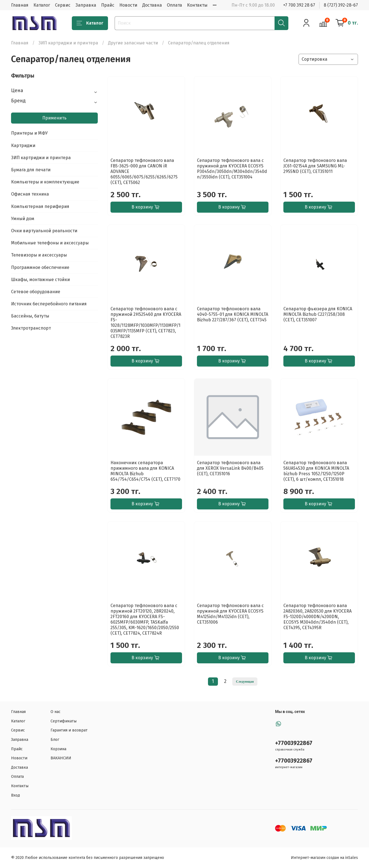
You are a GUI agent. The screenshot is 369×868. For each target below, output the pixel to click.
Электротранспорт (31, 328)
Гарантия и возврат (69, 730)
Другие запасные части (133, 43)
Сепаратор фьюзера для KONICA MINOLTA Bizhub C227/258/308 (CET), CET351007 (318, 314)
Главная (20, 5)
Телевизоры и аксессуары (39, 255)
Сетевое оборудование (36, 292)
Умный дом (23, 219)
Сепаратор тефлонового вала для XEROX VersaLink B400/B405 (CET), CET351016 (230, 468)
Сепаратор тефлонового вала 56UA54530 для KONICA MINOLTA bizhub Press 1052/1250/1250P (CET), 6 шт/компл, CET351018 (316, 471)
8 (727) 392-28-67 (341, 5)
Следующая (245, 682)
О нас (56, 712)
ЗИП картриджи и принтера (68, 43)
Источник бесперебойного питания (49, 304)
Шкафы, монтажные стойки (40, 280)
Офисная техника (30, 194)
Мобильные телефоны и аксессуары (50, 243)
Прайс (108, 5)
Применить (54, 118)
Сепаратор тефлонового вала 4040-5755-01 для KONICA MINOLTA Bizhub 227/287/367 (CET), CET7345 (233, 314)
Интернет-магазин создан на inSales (324, 858)
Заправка (86, 5)
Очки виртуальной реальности (44, 231)
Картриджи (23, 145)
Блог (55, 740)
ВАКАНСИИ (61, 758)
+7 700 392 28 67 (299, 5)
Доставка (152, 5)
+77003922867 (294, 743)
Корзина (58, 749)
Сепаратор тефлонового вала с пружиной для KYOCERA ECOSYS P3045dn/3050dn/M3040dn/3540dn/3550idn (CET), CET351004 (232, 169)
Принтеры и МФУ (29, 133)
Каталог (42, 5)
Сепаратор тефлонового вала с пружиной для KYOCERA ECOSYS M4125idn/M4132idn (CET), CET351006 (230, 614)
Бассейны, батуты (30, 316)
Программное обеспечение (40, 267)
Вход (15, 795)
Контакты (197, 5)
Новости (128, 5)
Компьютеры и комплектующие (45, 182)
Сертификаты (64, 721)
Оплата (174, 5)
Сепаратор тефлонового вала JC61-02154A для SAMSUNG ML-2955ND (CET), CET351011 (315, 166)
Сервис (63, 5)
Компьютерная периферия (40, 206)
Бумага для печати (31, 170)
